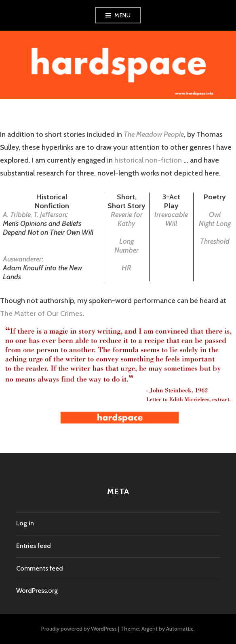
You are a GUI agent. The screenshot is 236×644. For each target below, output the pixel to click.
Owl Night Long (215, 219)
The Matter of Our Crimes (41, 314)
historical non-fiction (147, 160)
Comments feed (40, 568)
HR (126, 268)
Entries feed (34, 546)
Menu (122, 15)
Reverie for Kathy (127, 219)
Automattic (180, 629)
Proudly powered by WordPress (79, 629)
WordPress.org (37, 591)
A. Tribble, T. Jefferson (35, 215)
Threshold (215, 241)
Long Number (126, 246)
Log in (25, 523)
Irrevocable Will (171, 219)
